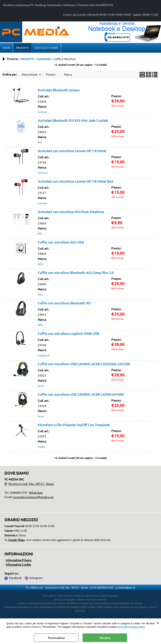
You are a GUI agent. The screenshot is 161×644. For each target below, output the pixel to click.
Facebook (15, 578)
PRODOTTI (22, 48)
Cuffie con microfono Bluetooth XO (64, 303)
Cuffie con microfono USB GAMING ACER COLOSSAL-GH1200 (84, 364)
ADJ (40, 264)
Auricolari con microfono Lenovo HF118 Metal (72, 151)
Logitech (44, 355)
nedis (41, 446)
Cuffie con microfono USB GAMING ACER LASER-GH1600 (81, 394)
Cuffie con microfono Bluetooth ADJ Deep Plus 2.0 (76, 272)
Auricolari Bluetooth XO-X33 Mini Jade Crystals (73, 120)
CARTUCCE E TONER (46, 48)
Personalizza (56, 638)
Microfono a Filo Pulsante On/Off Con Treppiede (74, 425)
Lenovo (43, 112)
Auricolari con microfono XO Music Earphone (71, 212)
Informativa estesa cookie (131, 627)
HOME (6, 48)
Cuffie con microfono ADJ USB (61, 242)
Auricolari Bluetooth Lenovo (59, 90)
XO (40, 142)
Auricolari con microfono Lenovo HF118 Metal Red (75, 181)
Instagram (36, 578)
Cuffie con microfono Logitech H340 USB (68, 333)
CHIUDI (158, 623)
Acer (41, 386)
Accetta (105, 638)
